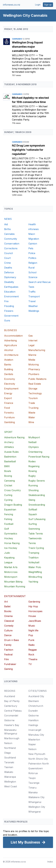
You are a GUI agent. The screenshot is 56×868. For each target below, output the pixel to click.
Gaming (8, 669)
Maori (32, 234)
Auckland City (36, 696)
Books (8, 611)
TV (30, 664)
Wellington (10, 782)
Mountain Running (15, 586)
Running (33, 485)
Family (8, 645)
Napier (32, 744)
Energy (8, 393)
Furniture (9, 417)
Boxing (8, 476)
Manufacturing (37, 350)
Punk (31, 640)
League (8, 562)
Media (32, 360)
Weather (33, 306)
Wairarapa (10, 777)
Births (7, 229)
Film (6, 659)
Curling (8, 495)
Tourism (33, 398)
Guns (7, 320)
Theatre (33, 659)
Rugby (32, 476)
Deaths (8, 268)
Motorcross (11, 572)
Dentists (9, 374)
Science (33, 277)
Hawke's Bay (12, 725)
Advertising (10, 340)
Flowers (9, 311)
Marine (32, 355)
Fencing (9, 514)
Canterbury (11, 706)
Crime (7, 263)
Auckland (10, 696)
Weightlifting (35, 572)
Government (11, 316)
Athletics (9, 447)
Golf (7, 529)
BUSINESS (11, 330)
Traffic (32, 292)
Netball (32, 442)
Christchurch (36, 706)
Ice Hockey (11, 548)
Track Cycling (36, 548)
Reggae (33, 650)
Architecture (11, 355)
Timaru (32, 788)
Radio (32, 645)
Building (9, 369)
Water (32, 417)
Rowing (33, 471)
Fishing (8, 519)
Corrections (11, 248)
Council (8, 253)
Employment (11, 389)
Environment (11, 296)
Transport (34, 296)
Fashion (9, 650)
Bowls (8, 471)
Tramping (34, 553)
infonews (34, 229)
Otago (8, 753)
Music (32, 626)
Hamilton (33, 720)
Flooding (9, 306)
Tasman (9, 767)
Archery (9, 442)
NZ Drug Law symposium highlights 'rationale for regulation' (28, 150)
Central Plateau (13, 711)
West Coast (11, 786)
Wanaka (33, 792)
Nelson (8, 743)
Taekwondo (35, 538)
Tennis (32, 543)
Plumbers (34, 374)
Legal (31, 345)
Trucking (33, 408)
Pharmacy (34, 369)
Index (50, 862)
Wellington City (24, 55)
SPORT (8, 432)
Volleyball (34, 562)
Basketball (10, 461)
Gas (31, 336)
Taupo (32, 778)
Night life (33, 630)
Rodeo (32, 461)
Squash (33, 514)
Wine (31, 422)
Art (6, 602)
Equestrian (10, 510)
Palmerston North (39, 764)
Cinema (8, 616)
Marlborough (12, 738)
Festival (8, 654)
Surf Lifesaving (37, 519)
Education (10, 292)
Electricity (10, 384)
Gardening (34, 602)
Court (7, 258)
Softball (33, 510)
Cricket (8, 485)
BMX (7, 466)
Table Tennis (36, 534)
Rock (31, 654)
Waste (32, 413)
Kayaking (9, 558)
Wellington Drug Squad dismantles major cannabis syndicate (27, 47)
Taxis (31, 287)
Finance (9, 403)
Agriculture (11, 345)
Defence (9, 272)
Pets (31, 248)
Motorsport (11, 577)
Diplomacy (10, 277)
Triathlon (33, 558)
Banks (8, 365)
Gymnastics (11, 534)
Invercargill (35, 730)
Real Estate (35, 384)
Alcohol (9, 350)
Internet (33, 340)
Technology (35, 393)
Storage (33, 389)
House (32, 616)
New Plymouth (37, 754)
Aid (6, 224)
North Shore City (38, 759)
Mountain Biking (13, 582)
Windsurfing (35, 577)
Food (7, 408)
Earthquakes (11, 287)
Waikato (9, 772)
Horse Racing (12, 543)
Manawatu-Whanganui (11, 732)
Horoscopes (35, 611)
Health (32, 224)
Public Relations (37, 379)
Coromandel (11, 715)
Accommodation (13, 336)
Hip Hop (33, 606)
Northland (10, 748)
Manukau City (36, 735)
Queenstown (36, 768)
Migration (34, 239)
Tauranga (34, 783)
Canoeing (9, 481)
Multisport (34, 437)
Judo (7, 553)
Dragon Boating (13, 505)
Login (38, 5)
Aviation (9, 360)
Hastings (33, 725)
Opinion (33, 244)
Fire (6, 301)
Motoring (34, 365)
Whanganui (35, 802)
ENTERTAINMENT (15, 596)
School (32, 272)
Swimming (34, 529)
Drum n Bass (12, 640)
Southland (10, 758)
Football (9, 524)
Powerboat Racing (39, 457)
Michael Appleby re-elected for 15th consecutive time (30, 100)
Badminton (10, 457)
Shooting (33, 490)
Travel (32, 301)
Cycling (8, 500)
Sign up (48, 5)
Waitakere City (36, 797)
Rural (31, 268)
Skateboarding (37, 495)
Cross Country (12, 490)
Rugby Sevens (37, 481)
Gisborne (9, 720)
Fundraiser (10, 664)
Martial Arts (11, 567)
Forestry (9, 413)
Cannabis (17, 39)
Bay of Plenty (12, 701)
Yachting (33, 582)
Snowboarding (37, 505)
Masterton (34, 740)
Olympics (34, 447)
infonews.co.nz (12, 5)
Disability (9, 282)
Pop (31, 635)
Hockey (9, 538)
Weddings (34, 311)
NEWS (8, 219)
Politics (32, 258)
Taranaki (9, 762)
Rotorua (33, 773)
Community (11, 239)
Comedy (9, 626)
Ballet (7, 606)
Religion (33, 263)
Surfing (33, 524)
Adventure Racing (14, 437)
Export (8, 398)
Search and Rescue (39, 282)
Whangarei (34, 812)
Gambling (9, 422)
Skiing (32, 500)
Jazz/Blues (35, 621)
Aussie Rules (11, 452)
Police (32, 253)
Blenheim (34, 701)
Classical (9, 621)
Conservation (12, 244)
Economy (10, 379)
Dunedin (33, 711)
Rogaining (34, 466)
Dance (8, 635)
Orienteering (35, 452)
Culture (8, 630)
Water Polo (35, 567)
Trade (32, 403)
